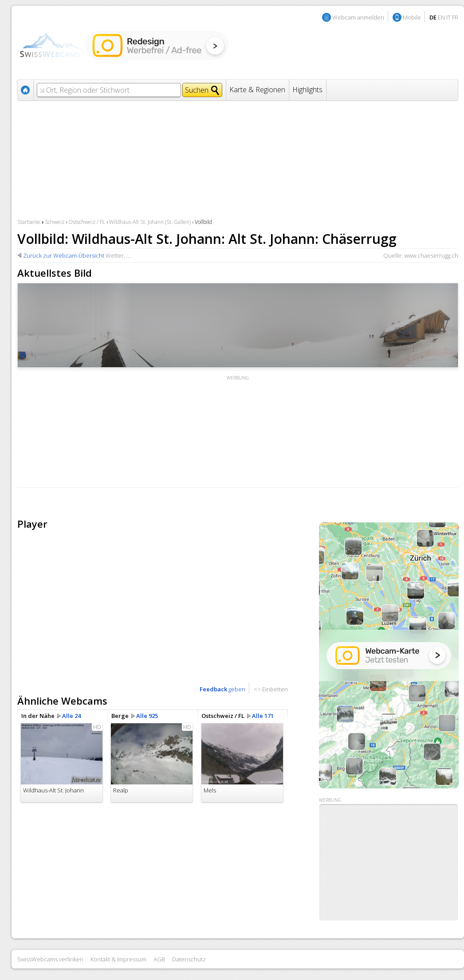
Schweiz (55, 222)
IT (448, 17)
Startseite (29, 222)
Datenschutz (189, 959)
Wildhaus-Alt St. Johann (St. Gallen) (150, 222)
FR (455, 17)
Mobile (412, 17)
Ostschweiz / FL (87, 222)
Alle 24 (71, 716)
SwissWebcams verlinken (50, 959)
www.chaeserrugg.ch (431, 255)
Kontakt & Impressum (118, 959)
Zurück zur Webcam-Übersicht (64, 255)
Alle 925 (147, 716)
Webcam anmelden (358, 17)
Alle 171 (263, 716)
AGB (159, 959)
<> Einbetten (271, 689)
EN (441, 17)
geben (222, 689)
